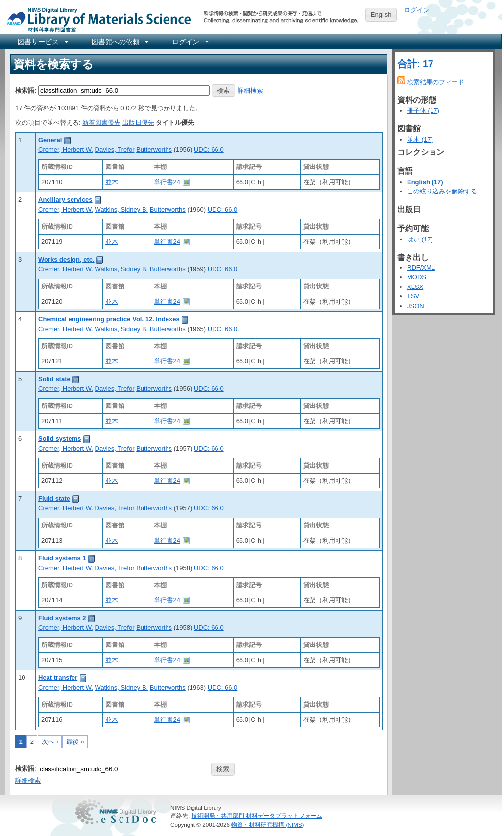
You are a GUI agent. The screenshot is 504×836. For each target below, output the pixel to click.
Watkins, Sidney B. (122, 209)
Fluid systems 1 (62, 558)
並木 (112, 182)
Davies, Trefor (115, 150)
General (50, 140)
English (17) (425, 182)
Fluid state (54, 498)
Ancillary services (65, 200)
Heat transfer (58, 678)
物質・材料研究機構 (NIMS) (267, 824)
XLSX (415, 287)
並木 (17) (420, 139)
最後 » (75, 742)
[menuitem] (42, 42)
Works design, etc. (66, 259)
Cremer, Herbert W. (66, 150)
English (381, 14)
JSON (416, 306)
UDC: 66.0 (209, 150)
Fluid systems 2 (62, 618)
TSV (413, 296)
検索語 (25, 769)
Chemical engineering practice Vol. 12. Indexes (109, 319)
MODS (417, 277)
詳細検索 (250, 90)
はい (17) (420, 239)
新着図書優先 (101, 123)
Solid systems (60, 439)
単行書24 (167, 182)
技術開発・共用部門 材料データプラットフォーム (257, 816)
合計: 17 (415, 64)
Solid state (54, 379)
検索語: (26, 90)
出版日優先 (138, 123)
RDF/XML (421, 268)
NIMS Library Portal (96, 19)
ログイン (417, 10)
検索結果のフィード (436, 82)
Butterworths (154, 150)
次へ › (50, 742)
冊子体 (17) (423, 110)
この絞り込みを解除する (442, 191)
